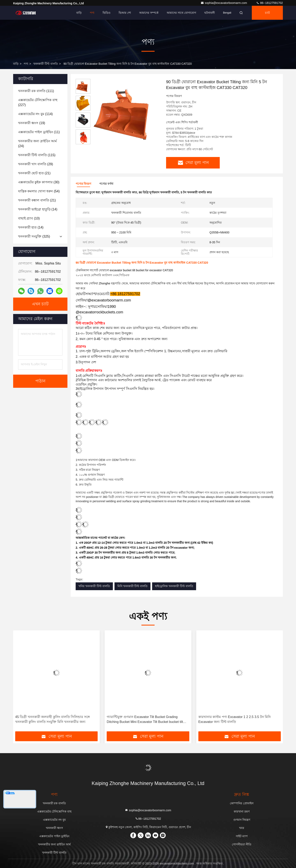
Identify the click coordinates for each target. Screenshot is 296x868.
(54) (39, 191)
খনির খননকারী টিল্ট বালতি (94, 586)
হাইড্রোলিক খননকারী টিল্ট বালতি (174, 586)
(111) (36, 91)
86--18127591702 (269, 3)
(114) (35, 114)
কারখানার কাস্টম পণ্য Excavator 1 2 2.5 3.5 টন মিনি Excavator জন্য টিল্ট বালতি (235, 719)
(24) (37, 144)
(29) (36, 164)
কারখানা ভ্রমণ (242, 811)
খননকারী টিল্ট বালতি (46, 64)
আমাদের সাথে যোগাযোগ (181, 13)
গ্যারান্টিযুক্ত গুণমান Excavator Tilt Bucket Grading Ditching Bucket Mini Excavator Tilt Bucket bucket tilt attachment (145, 720)
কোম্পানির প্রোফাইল (242, 803)
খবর (242, 828)
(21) (34, 173)
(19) (32, 123)
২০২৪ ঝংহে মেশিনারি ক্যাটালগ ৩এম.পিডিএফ (102, 275)
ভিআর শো (125, 13)
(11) (39, 132)
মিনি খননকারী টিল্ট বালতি (133, 586)
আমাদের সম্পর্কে (149, 13)
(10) (29, 218)
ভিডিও (106, 13)
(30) (39, 182)
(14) (38, 209)
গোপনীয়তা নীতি (242, 844)
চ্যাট (267, 13)
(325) (34, 236)
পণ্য (92, 13)
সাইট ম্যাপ (242, 836)
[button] (83, 143)
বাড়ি (79, 13)
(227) (38, 102)
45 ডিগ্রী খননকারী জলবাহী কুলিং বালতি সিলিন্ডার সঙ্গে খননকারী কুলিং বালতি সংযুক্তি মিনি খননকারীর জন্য (53, 719)
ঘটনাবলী (210, 13)
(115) (37, 155)
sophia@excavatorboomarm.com (224, 3)
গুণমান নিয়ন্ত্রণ (242, 820)
